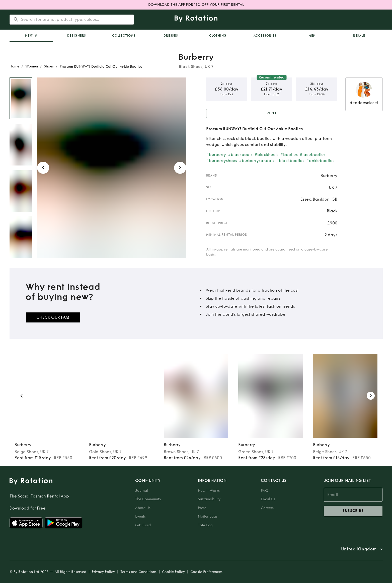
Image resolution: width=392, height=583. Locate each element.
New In (31, 36)
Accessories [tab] (265, 36)
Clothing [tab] (218, 36)
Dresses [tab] (171, 36)
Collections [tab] (124, 36)
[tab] (31, 36)
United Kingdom (359, 549)
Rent (272, 113)
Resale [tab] (359, 36)
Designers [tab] (77, 36)
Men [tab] (312, 36)
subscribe (353, 511)
